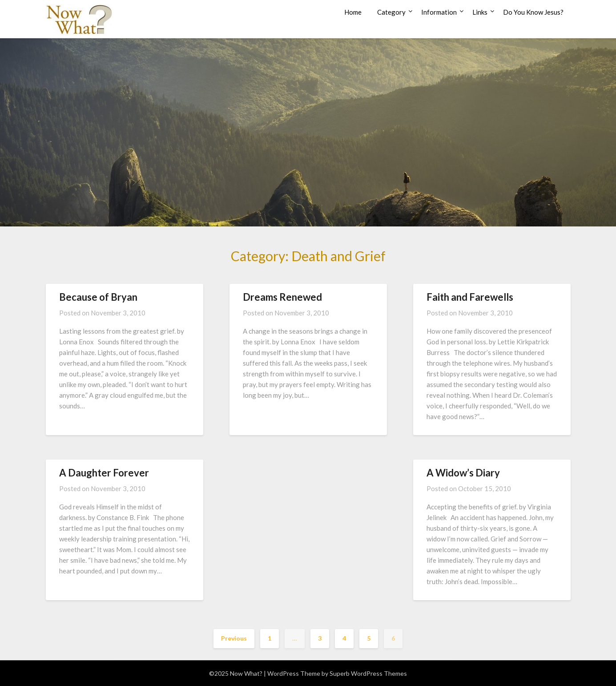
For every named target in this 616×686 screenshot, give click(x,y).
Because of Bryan (98, 297)
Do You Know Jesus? (533, 12)
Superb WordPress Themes (368, 673)
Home (353, 12)
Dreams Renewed (282, 297)
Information (439, 12)
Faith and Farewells (470, 297)
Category (391, 12)
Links (480, 12)
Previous (234, 638)
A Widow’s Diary (464, 473)
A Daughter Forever (104, 473)
